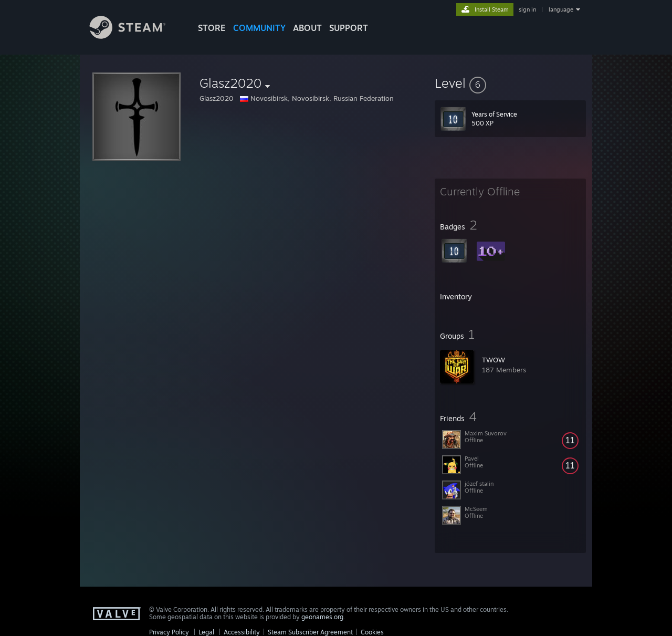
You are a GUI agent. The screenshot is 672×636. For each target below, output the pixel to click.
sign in (527, 9)
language (561, 9)
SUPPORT (349, 28)
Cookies (372, 632)
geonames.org (322, 617)
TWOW (493, 360)
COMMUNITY (259, 28)
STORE (212, 28)
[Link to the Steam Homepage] (135, 36)
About (307, 28)
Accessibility (242, 632)
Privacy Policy (169, 632)
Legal (206, 632)
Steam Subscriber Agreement (310, 632)
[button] (510, 83)
